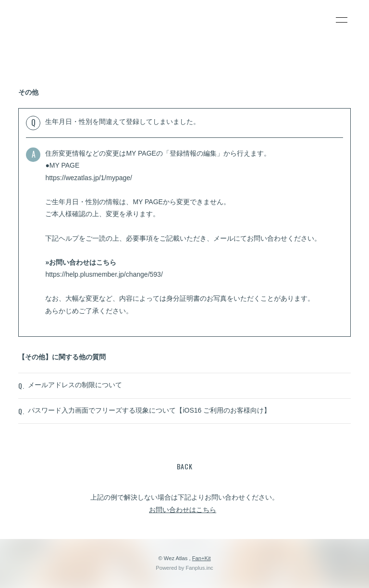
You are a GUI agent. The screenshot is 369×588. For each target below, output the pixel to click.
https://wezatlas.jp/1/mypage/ (89, 178)
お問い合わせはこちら (183, 510)
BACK (185, 466)
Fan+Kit (202, 558)
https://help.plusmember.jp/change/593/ (104, 274)
